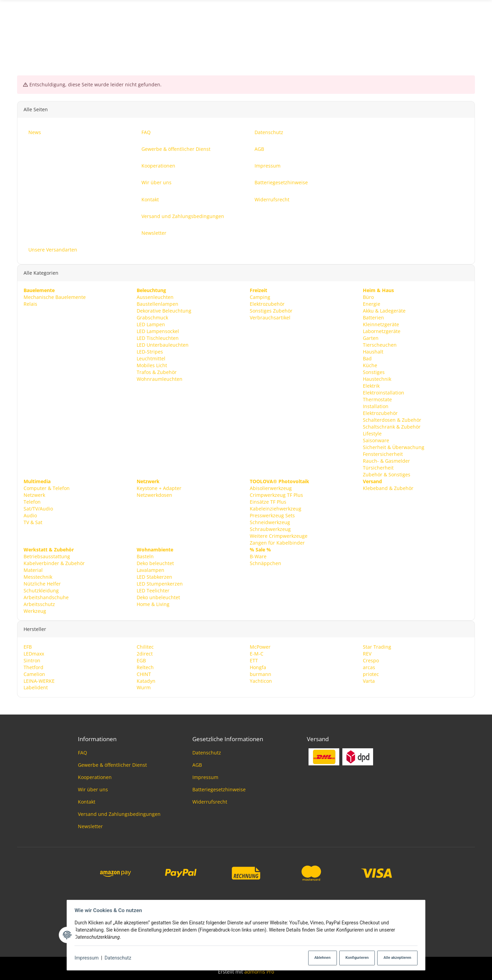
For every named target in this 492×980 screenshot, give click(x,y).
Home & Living (153, 604)
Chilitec (145, 646)
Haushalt (373, 351)
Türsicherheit (378, 467)
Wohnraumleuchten (160, 379)
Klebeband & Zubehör (388, 488)
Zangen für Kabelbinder (277, 542)
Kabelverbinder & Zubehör (54, 563)
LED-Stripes (150, 351)
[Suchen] (246, 32)
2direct (145, 653)
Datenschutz (120, 958)
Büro (368, 297)
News (469, 32)
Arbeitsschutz (39, 604)
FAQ (83, 753)
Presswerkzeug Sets (272, 515)
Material (33, 570)
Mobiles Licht (152, 365)
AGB (197, 765)
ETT (254, 660)
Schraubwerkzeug (270, 529)
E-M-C (257, 653)
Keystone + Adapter (159, 488)
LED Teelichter (153, 590)
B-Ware (258, 556)
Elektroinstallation (384, 392)
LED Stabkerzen (154, 577)
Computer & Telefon (47, 488)
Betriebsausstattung (47, 556)
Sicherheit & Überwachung (394, 447)
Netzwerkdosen (154, 495)
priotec (371, 674)
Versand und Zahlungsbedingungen (119, 814)
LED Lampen (151, 324)
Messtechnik (38, 577)
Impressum (88, 958)
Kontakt (87, 802)
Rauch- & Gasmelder (386, 460)
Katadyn (146, 681)
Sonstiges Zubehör (271, 311)
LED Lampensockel (158, 331)
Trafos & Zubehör (157, 372)
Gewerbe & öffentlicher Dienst (112, 765)
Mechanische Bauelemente (55, 297)
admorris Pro (259, 972)
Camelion (34, 674)
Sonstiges (374, 372)
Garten (371, 338)
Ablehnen (318, 958)
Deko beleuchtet (155, 563)
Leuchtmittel (151, 358)
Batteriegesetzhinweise (219, 789)
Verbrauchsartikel (270, 318)
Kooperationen (95, 777)
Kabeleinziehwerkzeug (276, 508)
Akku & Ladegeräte (384, 311)
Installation (376, 406)
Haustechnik (377, 379)
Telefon (32, 501)
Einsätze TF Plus (268, 501)
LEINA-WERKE (39, 681)
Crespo (371, 660)
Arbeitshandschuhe (46, 597)
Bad (367, 358)
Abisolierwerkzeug (271, 488)
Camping (260, 297)
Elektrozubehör (267, 304)
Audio (30, 515)
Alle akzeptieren (395, 958)
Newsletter (90, 826)
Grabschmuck (152, 318)
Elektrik (371, 385)
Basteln (145, 556)
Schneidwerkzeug (270, 522)
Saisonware (376, 440)
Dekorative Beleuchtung (164, 311)
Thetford (33, 667)
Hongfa (258, 667)
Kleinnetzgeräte (381, 324)
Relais (30, 304)
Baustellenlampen (158, 304)
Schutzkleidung (41, 590)
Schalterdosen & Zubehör (392, 420)
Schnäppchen (265, 563)
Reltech (145, 667)
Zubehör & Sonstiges (387, 474)
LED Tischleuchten (158, 338)
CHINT (144, 674)
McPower (260, 646)
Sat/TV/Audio (38, 508)
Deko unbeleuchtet (158, 597)
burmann (261, 674)
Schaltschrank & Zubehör (392, 426)
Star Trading (377, 646)
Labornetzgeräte (382, 331)
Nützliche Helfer (42, 583)
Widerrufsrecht (210, 802)
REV (367, 653)
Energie (372, 304)
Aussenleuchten (155, 297)
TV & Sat (33, 522)
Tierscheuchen (380, 344)
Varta (369, 681)
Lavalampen (151, 570)
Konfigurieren (354, 958)
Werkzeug (35, 611)
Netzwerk (34, 495)
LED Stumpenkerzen (160, 583)
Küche (370, 365)
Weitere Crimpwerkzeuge (279, 536)
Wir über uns (93, 789)
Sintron (32, 660)
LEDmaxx (34, 653)
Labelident (36, 687)
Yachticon (261, 681)
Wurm (144, 687)
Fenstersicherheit (383, 454)
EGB (141, 660)
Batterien (373, 318)
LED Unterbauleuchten (163, 344)
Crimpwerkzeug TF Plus (276, 495)
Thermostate (377, 399)
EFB (28, 646)
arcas (369, 667)
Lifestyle (372, 433)
